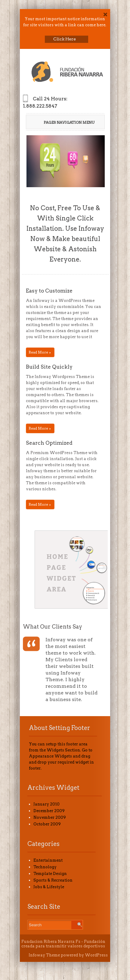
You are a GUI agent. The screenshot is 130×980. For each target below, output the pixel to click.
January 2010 (46, 804)
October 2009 (47, 824)
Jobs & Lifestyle (49, 887)
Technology (45, 867)
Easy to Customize (49, 291)
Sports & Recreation (53, 880)
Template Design (50, 874)
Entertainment (48, 860)
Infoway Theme (44, 955)
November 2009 (50, 817)
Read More (40, 352)
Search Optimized (49, 443)
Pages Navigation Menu (65, 122)
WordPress (96, 955)
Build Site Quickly (49, 367)
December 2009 (49, 811)
